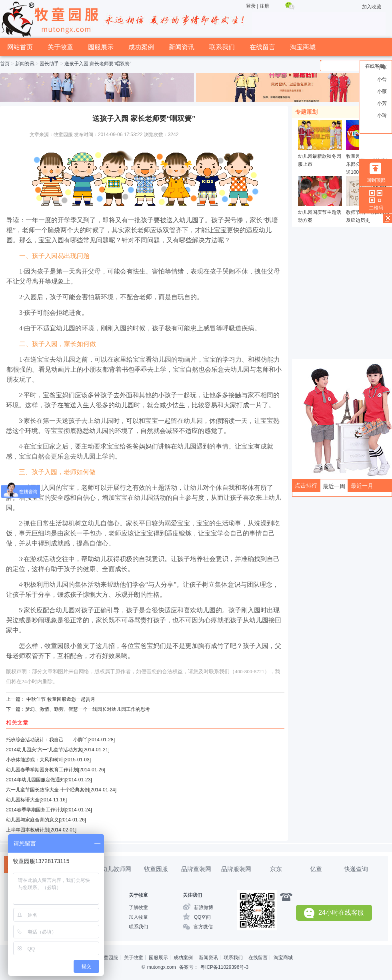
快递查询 (356, 869)
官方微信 (203, 927)
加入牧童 (138, 917)
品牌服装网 (236, 869)
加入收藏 (372, 7)
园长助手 (49, 64)
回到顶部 (376, 180)
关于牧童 (60, 47)
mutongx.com (162, 967)
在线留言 (262, 47)
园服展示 (101, 47)
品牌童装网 (196, 869)
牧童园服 (156, 869)
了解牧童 (138, 908)
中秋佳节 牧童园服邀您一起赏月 (61, 699)
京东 (276, 869)
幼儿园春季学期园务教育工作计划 (42, 770)
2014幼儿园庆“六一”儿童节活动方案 (44, 750)
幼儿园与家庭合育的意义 (32, 820)
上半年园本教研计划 (28, 830)
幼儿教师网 (116, 869)
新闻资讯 (182, 47)
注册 (264, 6)
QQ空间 (203, 917)
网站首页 (20, 47)
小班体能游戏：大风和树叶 (35, 760)
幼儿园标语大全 (23, 800)
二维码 (376, 208)
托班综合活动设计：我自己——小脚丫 (47, 740)
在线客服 (375, 66)
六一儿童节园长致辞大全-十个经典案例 (48, 790)
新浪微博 (204, 908)
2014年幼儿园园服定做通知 (35, 780)
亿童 (316, 869)
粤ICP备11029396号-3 (224, 967)
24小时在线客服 (334, 913)
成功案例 (141, 47)
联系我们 (222, 47)
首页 (5, 64)
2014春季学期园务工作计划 (35, 810)
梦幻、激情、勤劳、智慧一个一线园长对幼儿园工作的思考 (88, 709)
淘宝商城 (303, 47)
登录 (251, 6)
